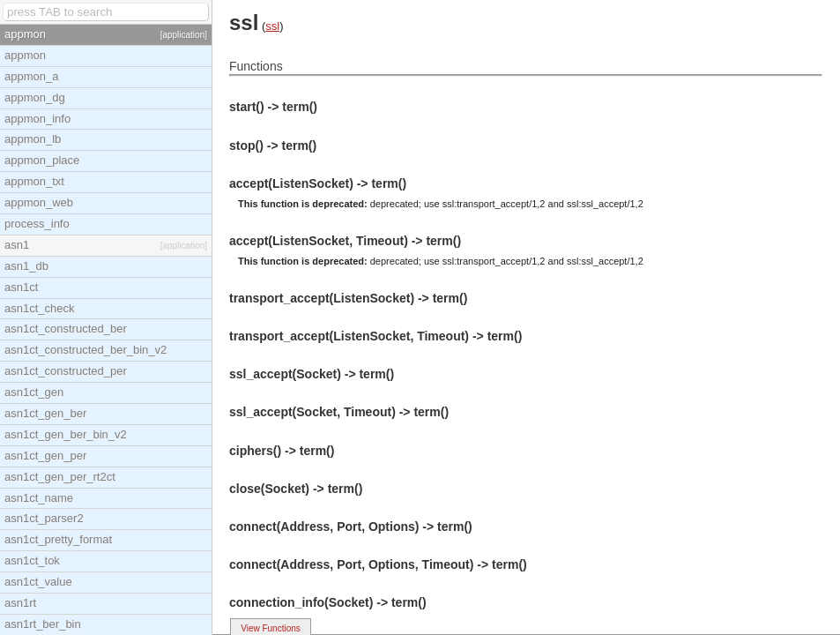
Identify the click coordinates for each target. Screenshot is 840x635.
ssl (272, 26)
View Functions (271, 628)
